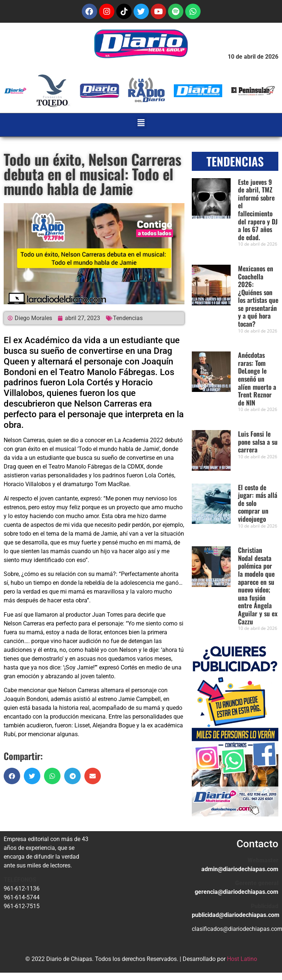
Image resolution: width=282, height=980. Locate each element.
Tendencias (128, 318)
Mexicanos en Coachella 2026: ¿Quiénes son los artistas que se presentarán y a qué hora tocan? (258, 296)
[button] (141, 123)
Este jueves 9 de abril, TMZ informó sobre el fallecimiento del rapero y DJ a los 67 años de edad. (258, 210)
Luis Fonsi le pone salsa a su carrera (258, 442)
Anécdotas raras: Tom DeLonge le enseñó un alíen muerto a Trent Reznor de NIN (257, 379)
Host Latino (242, 959)
